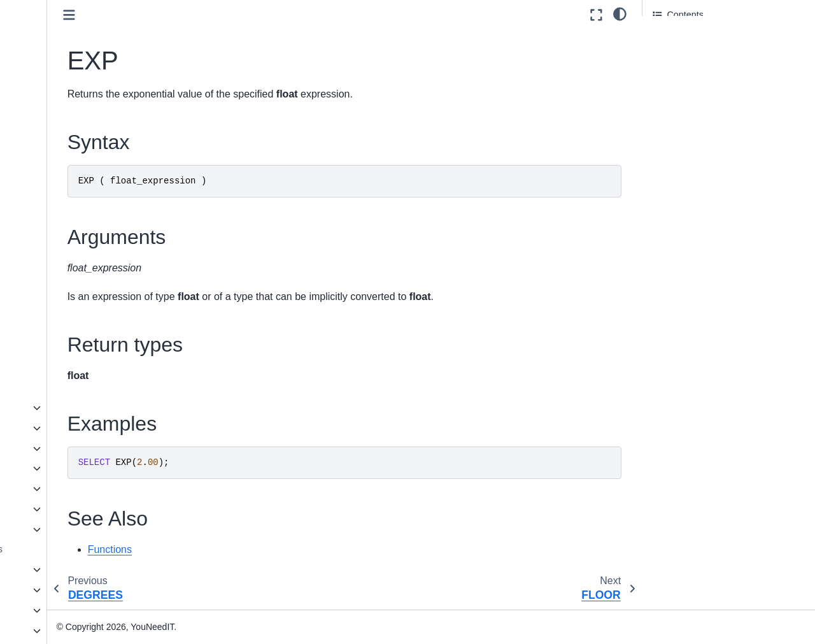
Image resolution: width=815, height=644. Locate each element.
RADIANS (67, 246)
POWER (64, 225)
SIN (55, 327)
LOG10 (62, 185)
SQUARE (67, 368)
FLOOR (63, 145)
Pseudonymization (74, 428)
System (52, 509)
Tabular (52, 529)
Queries (43, 590)
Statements (50, 610)
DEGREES (69, 104)
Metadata (56, 408)
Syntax (668, 39)
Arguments (675, 57)
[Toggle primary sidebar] (185, 15)
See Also (671, 110)
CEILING (66, 43)
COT (57, 84)
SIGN (58, 306)
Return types (679, 75)
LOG (57, 165)
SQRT (60, 347)
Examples (673, 92)
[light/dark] (620, 13)
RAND (60, 266)
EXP (56, 124)
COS (57, 64)
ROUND (64, 287)
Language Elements (67, 569)
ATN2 (59, 24)
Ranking (54, 468)
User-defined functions (73, 549)
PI (52, 205)
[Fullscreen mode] (596, 15)
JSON (39, 631)
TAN (56, 387)
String (49, 489)
